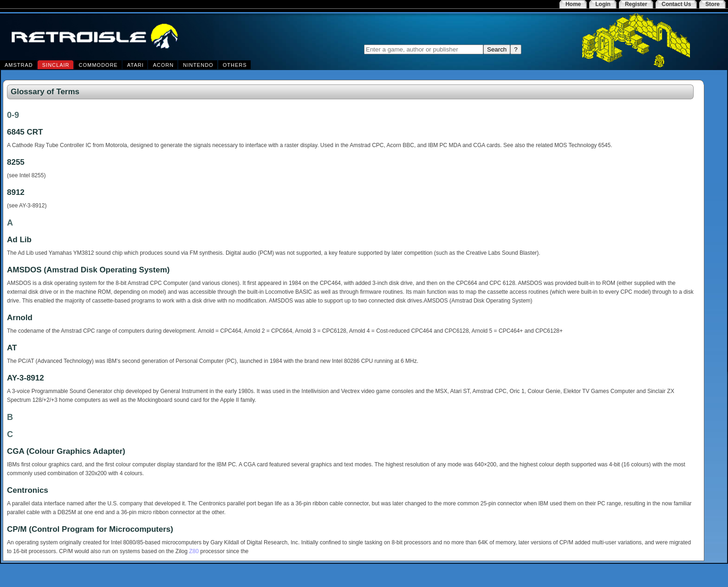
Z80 (194, 551)
